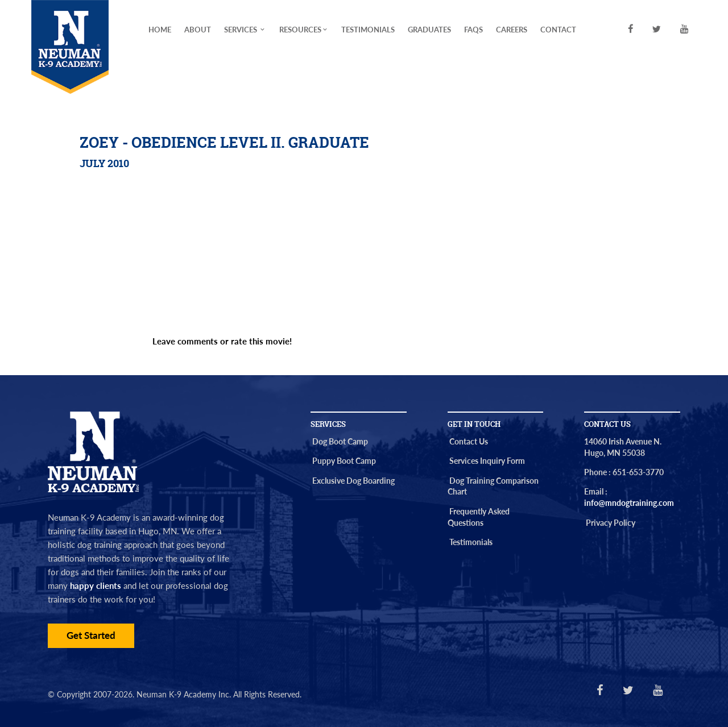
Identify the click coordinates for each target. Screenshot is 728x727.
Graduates (429, 30)
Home (160, 30)
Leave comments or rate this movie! (222, 341)
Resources (304, 30)
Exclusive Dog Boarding (353, 481)
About (198, 30)
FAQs (473, 30)
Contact (558, 30)
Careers (512, 30)
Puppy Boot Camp (344, 461)
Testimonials (368, 30)
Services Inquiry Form (487, 461)
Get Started (91, 635)
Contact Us (469, 441)
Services (245, 30)
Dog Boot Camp (340, 441)
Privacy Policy (611, 523)
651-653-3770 (638, 472)
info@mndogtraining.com (629, 503)
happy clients (96, 585)
